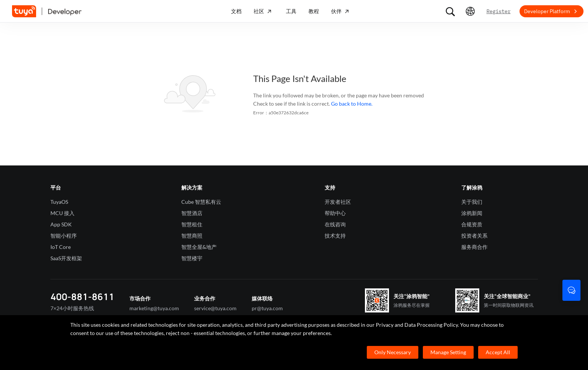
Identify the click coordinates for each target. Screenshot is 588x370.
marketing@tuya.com (154, 308)
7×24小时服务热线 (72, 308)
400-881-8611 (82, 296)
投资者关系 (474, 236)
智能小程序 (64, 236)
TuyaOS (59, 202)
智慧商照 (192, 236)
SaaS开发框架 (66, 258)
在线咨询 (335, 224)
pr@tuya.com (267, 308)
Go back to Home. (352, 104)
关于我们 (472, 202)
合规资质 (472, 224)
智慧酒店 (192, 213)
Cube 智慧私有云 (201, 202)
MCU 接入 (62, 213)
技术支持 (335, 236)
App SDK (61, 224)
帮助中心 (335, 213)
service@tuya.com (215, 308)
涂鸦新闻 (472, 213)
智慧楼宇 (192, 258)
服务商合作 (474, 247)
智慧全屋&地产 (199, 247)
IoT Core (61, 247)
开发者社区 (338, 202)
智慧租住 (192, 224)
